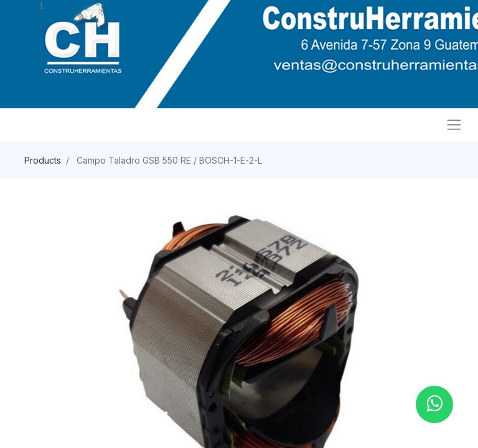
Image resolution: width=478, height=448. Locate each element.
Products (43, 160)
